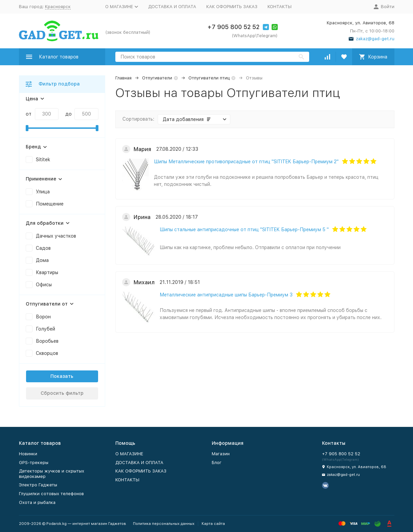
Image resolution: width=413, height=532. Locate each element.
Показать (62, 376)
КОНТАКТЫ (280, 7)
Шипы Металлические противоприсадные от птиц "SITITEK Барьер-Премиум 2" (246, 162)
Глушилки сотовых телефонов (51, 494)
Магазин (221, 454)
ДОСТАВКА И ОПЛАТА (172, 7)
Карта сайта (213, 524)
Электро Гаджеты (38, 485)
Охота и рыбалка (37, 502)
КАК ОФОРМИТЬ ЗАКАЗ (232, 7)
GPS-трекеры (34, 463)
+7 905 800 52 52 (233, 27)
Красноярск (58, 7)
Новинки (28, 454)
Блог (217, 463)
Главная (123, 78)
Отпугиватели (157, 78)
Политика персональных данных (164, 524)
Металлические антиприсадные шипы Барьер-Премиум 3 (226, 295)
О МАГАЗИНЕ (129, 454)
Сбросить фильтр (62, 393)
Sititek (43, 160)
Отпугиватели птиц (209, 78)
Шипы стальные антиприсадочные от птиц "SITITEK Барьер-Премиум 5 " (244, 229)
